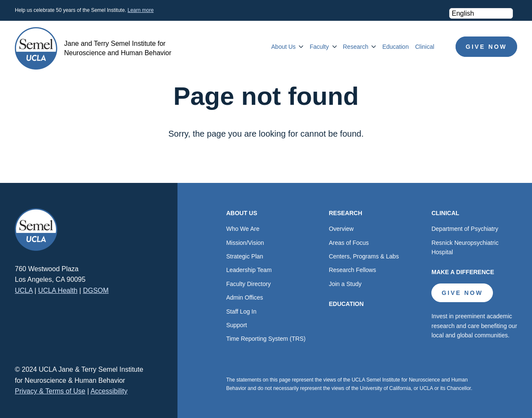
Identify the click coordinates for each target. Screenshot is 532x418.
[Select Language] (481, 13)
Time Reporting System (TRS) (266, 339)
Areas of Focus (349, 243)
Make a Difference (463, 272)
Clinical (425, 47)
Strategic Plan (245, 256)
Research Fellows (352, 270)
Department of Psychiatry (465, 229)
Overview (341, 229)
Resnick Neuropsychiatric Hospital (465, 247)
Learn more (140, 10)
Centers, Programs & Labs (364, 256)
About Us (284, 47)
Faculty (319, 47)
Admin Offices (245, 297)
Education (395, 47)
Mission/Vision (245, 243)
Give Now (486, 47)
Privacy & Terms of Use (50, 391)
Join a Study (345, 284)
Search (445, 47)
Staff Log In (241, 311)
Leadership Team (249, 270)
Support (237, 325)
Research (356, 47)
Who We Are (243, 229)
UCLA (24, 290)
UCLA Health (58, 290)
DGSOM (96, 290)
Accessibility (109, 391)
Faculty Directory (249, 284)
